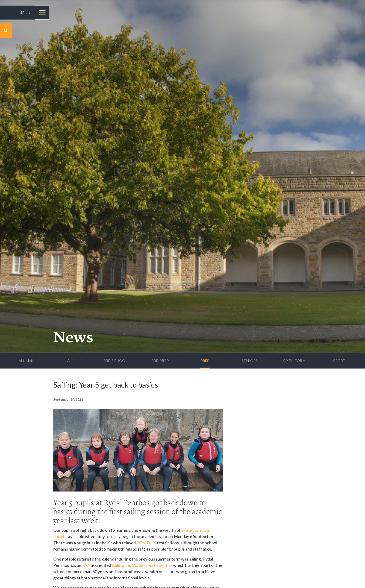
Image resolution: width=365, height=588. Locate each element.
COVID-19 (146, 543)
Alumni (26, 360)
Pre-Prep (160, 360)
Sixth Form (294, 360)
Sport (339, 360)
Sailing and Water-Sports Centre (142, 565)
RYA (86, 565)
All (71, 360)
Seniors (250, 360)
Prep (205, 360)
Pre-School (115, 360)
